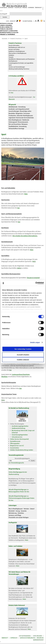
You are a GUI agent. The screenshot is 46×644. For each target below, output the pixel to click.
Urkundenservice (17, 437)
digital (19, 268)
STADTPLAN (18, 8)
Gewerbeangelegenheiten (20, 435)
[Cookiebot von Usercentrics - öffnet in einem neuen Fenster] (35, 283)
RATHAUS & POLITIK (6, 24)
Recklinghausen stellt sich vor (17, 47)
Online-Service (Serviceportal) (19, 439)
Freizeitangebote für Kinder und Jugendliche (21, 63)
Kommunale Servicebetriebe (25, 118)
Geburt (32, 509)
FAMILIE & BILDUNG (6, 29)
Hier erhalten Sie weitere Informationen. (25, 236)
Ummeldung (23, 126)
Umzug (18, 511)
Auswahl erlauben (23, 355)
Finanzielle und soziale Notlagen (19, 517)
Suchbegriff (3, 14)
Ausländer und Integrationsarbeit (19, 109)
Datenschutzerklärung (28, 638)
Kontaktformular (15, 441)
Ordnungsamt (13, 122)
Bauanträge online (26, 111)
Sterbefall (12, 511)
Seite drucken (38, 636)
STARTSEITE (4, 8)
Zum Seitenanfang (25, 636)
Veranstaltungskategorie (22, 458)
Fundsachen (12, 116)
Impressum (14, 638)
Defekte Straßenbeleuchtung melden (22, 450)
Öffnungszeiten (15, 443)
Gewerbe (24, 511)
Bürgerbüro (19, 113)
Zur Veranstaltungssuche (16, 463)
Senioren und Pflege (15, 515)
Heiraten (26, 509)
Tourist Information (14, 45)
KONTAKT (11, 8)
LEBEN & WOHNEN (6, 25)
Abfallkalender (13, 107)
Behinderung (13, 513)
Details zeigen (35, 342)
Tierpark (11, 57)
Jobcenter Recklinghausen (25, 116)
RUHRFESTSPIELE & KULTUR (9, 33)
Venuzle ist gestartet (33, 278)
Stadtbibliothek (13, 126)
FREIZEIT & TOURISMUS (7, 34)
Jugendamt (12, 118)
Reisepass (25, 124)
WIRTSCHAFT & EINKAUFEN (9, 31)
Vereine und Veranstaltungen (17, 67)
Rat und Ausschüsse (15, 124)
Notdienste (26, 120)
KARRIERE (31, 8)
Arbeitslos (21, 513)
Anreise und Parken (14, 49)
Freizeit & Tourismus (16, 38)
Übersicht (5, 638)
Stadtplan (11, 55)
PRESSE (25, 8)
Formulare (27, 113)
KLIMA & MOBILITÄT (6, 27)
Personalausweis (23, 122)
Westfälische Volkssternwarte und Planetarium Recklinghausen (22, 60)
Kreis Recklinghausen (15, 120)
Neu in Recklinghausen (16, 509)
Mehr (26, 194)
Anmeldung (22, 107)
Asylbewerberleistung (18, 428)
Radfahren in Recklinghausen (17, 51)
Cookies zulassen (23, 360)
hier (12, 93)
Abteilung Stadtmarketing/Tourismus (19, 69)
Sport (26, 38)
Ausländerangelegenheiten (20, 426)
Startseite (5, 38)
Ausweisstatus (15, 448)
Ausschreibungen (14, 111)
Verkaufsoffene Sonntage (16, 129)
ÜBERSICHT (38, 8)
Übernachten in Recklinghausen (17, 53)
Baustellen (12, 113)
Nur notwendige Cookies (23, 349)
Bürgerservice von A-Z (17, 446)
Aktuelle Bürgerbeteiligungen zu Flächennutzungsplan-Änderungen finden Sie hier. (21, 498)
